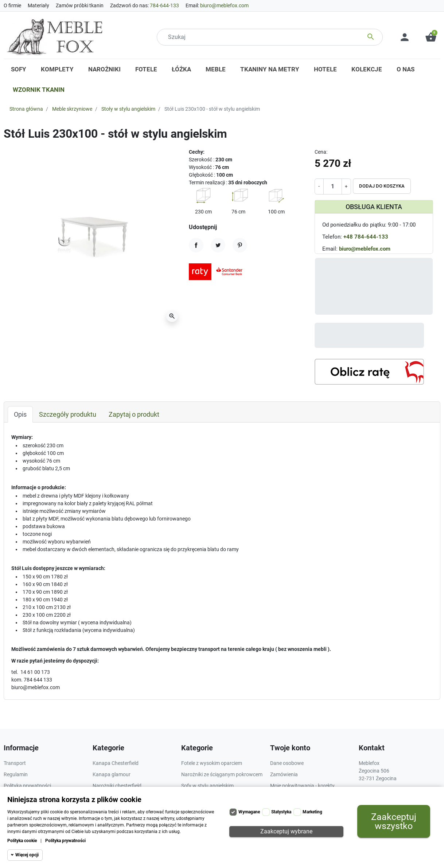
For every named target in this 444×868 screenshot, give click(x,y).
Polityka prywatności (65, 841)
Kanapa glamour (112, 774)
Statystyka (281, 812)
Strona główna (26, 109)
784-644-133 (164, 5)
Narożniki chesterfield (117, 786)
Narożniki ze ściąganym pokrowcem (222, 774)
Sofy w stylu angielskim (207, 786)
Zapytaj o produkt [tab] (134, 414)
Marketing (312, 812)
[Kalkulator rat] (369, 372)
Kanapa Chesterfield (116, 763)
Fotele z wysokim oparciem (212, 763)
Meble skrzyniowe (72, 109)
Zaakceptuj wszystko (394, 821)
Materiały (38, 5)
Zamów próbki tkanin (80, 5)
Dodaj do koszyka (382, 186)
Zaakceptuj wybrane (286, 831)
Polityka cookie (22, 841)
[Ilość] (333, 186)
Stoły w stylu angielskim (128, 109)
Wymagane (249, 812)
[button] (431, 37)
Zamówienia (284, 774)
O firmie (12, 5)
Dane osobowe (287, 763)
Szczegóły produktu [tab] (68, 414)
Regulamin (16, 774)
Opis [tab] (20, 414)
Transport (15, 763)
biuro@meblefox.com (224, 5)
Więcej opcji (27, 855)
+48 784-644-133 (366, 237)
